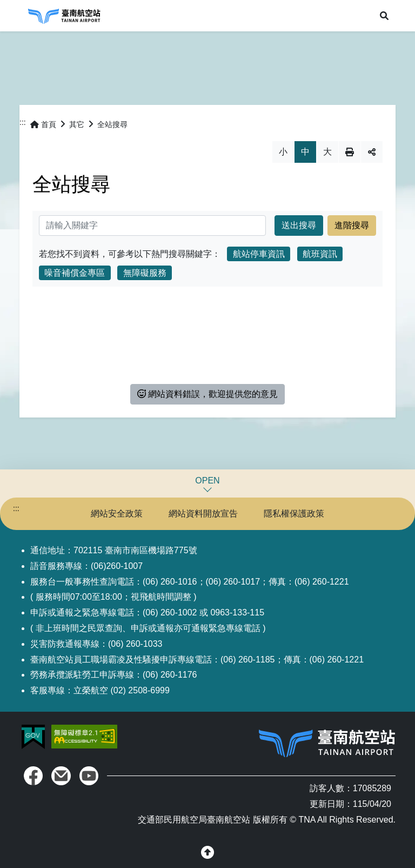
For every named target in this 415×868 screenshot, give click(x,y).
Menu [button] (15, 15)
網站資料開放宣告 (203, 513)
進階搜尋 (352, 225)
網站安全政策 (117, 513)
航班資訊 (320, 254)
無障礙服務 (145, 273)
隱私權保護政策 (294, 513)
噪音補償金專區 (75, 273)
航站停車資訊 (259, 254)
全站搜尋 (112, 124)
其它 (77, 124)
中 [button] (305, 152)
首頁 (43, 124)
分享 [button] (372, 152)
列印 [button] (350, 152)
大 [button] (327, 152)
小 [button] (283, 152)
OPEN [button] (207, 481)
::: (23, 122)
